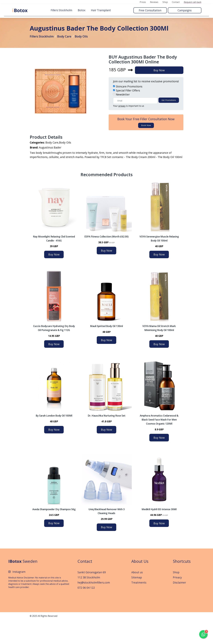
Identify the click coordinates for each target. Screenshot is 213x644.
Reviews (154, 2)
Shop (165, 2)
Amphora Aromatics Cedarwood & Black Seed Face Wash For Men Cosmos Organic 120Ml (159, 444)
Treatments (139, 607)
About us (137, 596)
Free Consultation (150, 10)
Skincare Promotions (129, 107)
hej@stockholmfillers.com (94, 607)
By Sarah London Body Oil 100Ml (54, 440)
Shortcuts (182, 585)
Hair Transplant (101, 10)
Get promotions (169, 121)
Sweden (23, 585)
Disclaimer (179, 607)
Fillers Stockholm (61, 10)
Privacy (177, 601)
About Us (140, 585)
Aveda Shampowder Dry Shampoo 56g (54, 533)
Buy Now (161, 91)
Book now (146, 146)
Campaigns (185, 10)
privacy (122, 127)
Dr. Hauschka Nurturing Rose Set (107, 440)
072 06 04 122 (86, 612)
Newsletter (123, 115)
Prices (143, 2)
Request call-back (193, 2)
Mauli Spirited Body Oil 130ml (106, 350)
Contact (176, 2)
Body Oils (86, 48)
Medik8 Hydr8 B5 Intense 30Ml (159, 533)
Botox (82, 10)
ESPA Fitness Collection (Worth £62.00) (106, 260)
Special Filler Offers (128, 111)
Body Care (68, 48)
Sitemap (137, 601)
